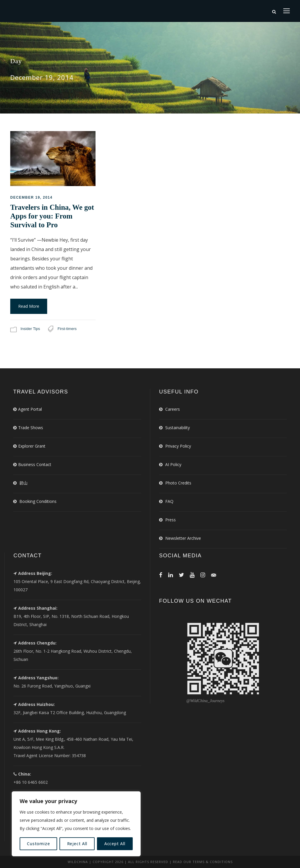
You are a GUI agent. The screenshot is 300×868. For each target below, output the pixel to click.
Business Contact (35, 464)
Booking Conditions (38, 501)
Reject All (77, 844)
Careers (173, 409)
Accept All (115, 844)
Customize (38, 844)
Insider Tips (30, 329)
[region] (76, 824)
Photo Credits (178, 483)
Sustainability (178, 428)
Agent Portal (30, 409)
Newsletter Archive (183, 538)
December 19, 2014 (31, 197)
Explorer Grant (32, 446)
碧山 (23, 483)
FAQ (169, 501)
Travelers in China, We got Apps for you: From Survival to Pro (52, 216)
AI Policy (173, 464)
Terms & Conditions (213, 862)
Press (171, 520)
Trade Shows (31, 428)
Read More (29, 306)
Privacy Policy (178, 446)
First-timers (67, 329)
